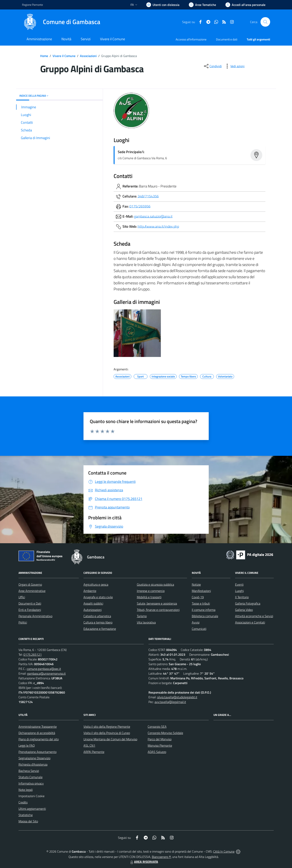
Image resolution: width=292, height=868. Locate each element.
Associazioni (88, 56)
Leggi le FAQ (27, 745)
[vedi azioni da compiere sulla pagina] (234, 66)
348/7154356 (148, 196)
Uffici (22, 597)
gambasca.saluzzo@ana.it (153, 216)
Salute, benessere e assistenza (157, 603)
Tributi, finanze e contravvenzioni (158, 610)
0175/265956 (140, 206)
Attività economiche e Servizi (254, 616)
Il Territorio (242, 597)
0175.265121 (33, 655)
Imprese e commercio (151, 591)
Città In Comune (224, 851)
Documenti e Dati (30, 603)
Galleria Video (244, 610)
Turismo (142, 616)
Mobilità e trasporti (149, 597)
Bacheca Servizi (29, 771)
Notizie (196, 584)
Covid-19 (198, 597)
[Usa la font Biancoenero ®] (163, 5)
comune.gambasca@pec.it (44, 669)
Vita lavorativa (146, 622)
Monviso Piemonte (160, 745)
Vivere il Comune (64, 56)
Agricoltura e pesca (96, 584)
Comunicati (199, 629)
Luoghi (239, 591)
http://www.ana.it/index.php (158, 226)
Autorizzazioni (93, 610)
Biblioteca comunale (205, 616)
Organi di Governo (30, 584)
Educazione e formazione (100, 629)
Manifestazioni (201, 591)
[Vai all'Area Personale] (245, 5)
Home (44, 56)
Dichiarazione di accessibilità (37, 733)
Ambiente (90, 591)
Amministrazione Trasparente (38, 727)
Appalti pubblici (93, 603)
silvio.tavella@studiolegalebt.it (177, 697)
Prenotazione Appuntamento (38, 752)
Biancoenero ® (161, 857)
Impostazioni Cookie (32, 796)
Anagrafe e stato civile (98, 597)
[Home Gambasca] (61, 22)
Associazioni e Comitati (250, 622)
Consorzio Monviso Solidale (165, 733)
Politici (23, 622)
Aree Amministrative (32, 591)
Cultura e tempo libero (98, 622)
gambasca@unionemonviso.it (46, 673)
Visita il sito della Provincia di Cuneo (107, 733)
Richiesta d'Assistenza (33, 764)
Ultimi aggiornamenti (32, 809)
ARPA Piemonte (94, 752)
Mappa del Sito (28, 821)
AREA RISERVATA (144, 862)
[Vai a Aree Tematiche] (202, 5)
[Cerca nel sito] (265, 22)
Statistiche (26, 815)
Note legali (26, 790)
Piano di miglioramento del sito (39, 739)
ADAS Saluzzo (157, 752)
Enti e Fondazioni (30, 610)
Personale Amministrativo (35, 616)
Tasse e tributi (201, 603)
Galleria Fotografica (248, 603)
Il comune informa (204, 610)
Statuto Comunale (31, 777)
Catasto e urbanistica (97, 616)
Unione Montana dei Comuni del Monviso (110, 739)
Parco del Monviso (160, 739)
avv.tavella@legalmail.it (170, 702)
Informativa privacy (31, 783)
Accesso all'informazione (191, 39)
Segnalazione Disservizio (34, 758)
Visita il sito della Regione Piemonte (107, 727)
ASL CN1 (89, 745)
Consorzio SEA (157, 727)
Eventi (239, 584)
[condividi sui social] (212, 66)
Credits (23, 802)
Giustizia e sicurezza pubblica (155, 584)
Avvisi (196, 622)
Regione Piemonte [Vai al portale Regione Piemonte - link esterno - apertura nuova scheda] (32, 5)
